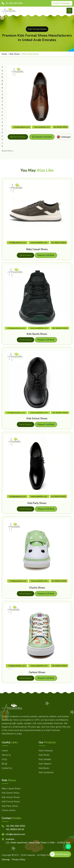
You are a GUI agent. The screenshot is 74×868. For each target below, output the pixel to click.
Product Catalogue (62, 3)
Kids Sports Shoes (37, 334)
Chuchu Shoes (37, 588)
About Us (6, 755)
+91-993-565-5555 (14, 3)
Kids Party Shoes (37, 503)
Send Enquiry (18, 137)
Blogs (5, 764)
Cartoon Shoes (37, 672)
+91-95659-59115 (15, 829)
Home (4, 54)
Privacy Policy (19, 860)
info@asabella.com (15, 834)
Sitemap (6, 860)
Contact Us (7, 768)
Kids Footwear (46, 751)
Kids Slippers (45, 764)
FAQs (4, 759)
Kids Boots (44, 768)
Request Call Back (42, 137)
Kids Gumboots (46, 772)
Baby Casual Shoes (37, 249)
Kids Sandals (45, 759)
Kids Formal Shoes (11, 802)
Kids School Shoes (37, 419)
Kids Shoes (15, 54)
